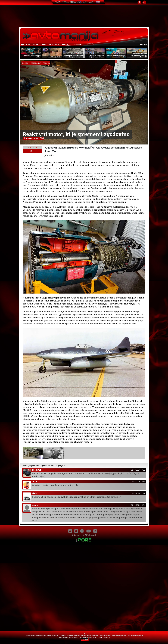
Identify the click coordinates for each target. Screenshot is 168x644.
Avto (35, 44)
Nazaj (144, 44)
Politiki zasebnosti (104, 637)
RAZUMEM (85, 640)
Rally (65, 44)
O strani (77, 44)
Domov (25, 44)
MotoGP (54, 44)
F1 (44, 44)
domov (25, 63)
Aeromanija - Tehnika (40, 63)
